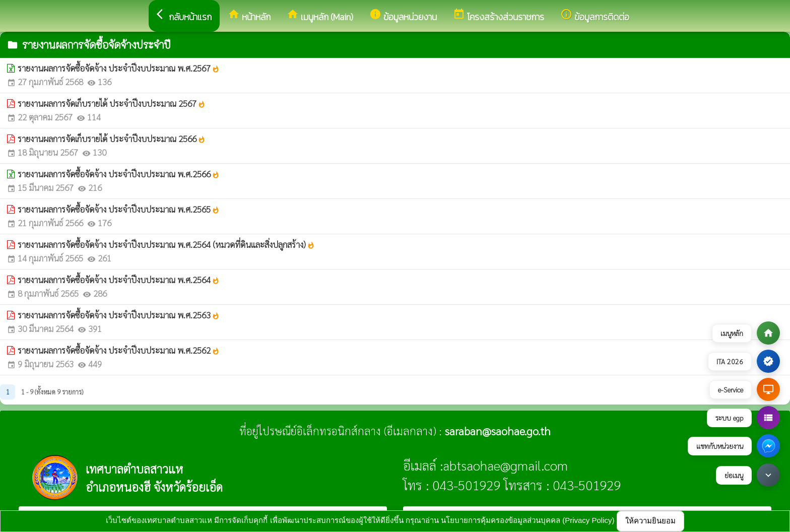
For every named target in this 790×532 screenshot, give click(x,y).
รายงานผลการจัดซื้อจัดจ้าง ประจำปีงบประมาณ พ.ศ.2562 (119, 350)
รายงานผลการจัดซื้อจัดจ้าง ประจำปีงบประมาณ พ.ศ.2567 (119, 68)
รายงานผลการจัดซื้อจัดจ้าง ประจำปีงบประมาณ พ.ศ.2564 (119, 280)
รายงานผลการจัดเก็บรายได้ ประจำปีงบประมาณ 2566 (112, 139)
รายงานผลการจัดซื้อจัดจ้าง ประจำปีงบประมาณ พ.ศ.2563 (119, 315)
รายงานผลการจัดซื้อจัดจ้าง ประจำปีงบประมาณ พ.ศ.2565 (119, 209)
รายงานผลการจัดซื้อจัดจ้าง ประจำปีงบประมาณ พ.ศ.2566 (119, 174)
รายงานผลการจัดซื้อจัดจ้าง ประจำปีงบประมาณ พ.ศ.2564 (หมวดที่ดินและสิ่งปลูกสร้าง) (166, 244)
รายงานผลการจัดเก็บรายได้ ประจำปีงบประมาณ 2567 (112, 103)
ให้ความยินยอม (650, 521)
